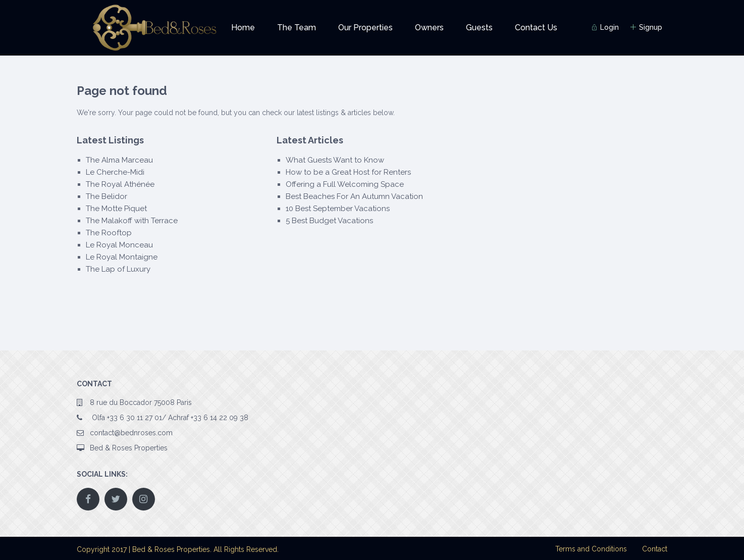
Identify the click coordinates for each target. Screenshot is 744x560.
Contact (655, 549)
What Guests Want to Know (335, 160)
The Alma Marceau (119, 160)
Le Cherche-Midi (115, 172)
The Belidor (107, 196)
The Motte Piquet (116, 209)
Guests (479, 28)
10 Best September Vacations (338, 209)
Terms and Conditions (591, 549)
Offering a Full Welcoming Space (345, 184)
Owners (429, 28)
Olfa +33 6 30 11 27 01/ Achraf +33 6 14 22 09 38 (169, 418)
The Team (297, 28)
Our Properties (365, 28)
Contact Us (536, 28)
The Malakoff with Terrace (132, 221)
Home (243, 28)
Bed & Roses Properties (129, 448)
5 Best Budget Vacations (329, 221)
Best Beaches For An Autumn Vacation (354, 196)
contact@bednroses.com (131, 433)
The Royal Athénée (120, 184)
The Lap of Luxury (118, 269)
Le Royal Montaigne (122, 257)
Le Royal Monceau (119, 245)
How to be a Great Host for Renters (348, 172)
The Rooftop (109, 233)
